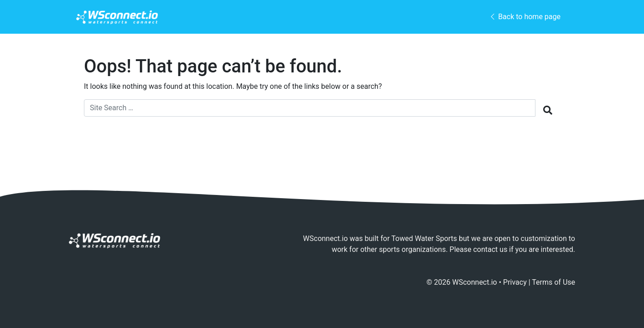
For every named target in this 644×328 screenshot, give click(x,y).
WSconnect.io (475, 282)
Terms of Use (553, 282)
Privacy (515, 282)
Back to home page (525, 17)
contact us (490, 249)
